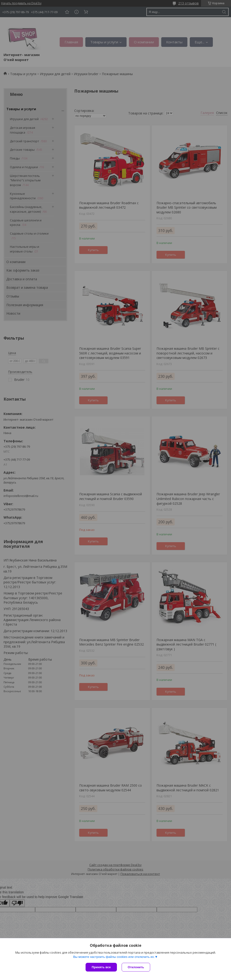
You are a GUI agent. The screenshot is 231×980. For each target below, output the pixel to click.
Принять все (101, 967)
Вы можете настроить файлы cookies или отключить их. (114, 957)
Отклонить (136, 967)
